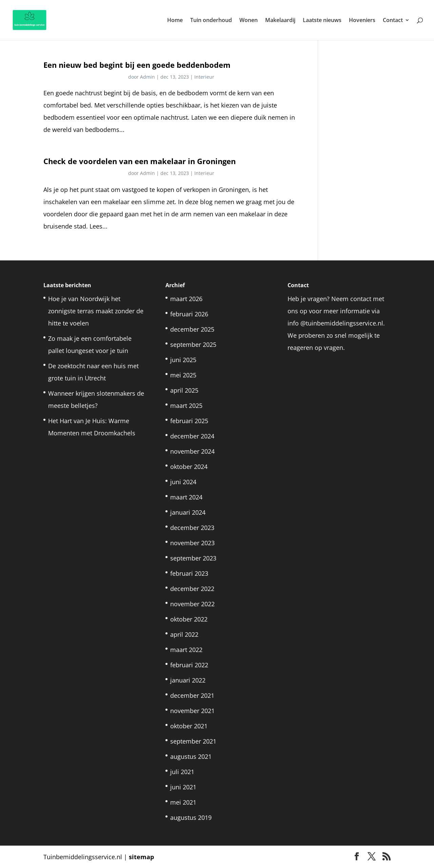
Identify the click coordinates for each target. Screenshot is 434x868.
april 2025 (184, 390)
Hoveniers (362, 21)
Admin (147, 77)
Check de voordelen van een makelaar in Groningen (140, 161)
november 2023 (192, 543)
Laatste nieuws (322, 21)
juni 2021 (183, 787)
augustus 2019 (191, 817)
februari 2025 (189, 421)
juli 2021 (182, 772)
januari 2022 (188, 680)
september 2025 (193, 344)
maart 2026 (186, 299)
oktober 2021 (189, 726)
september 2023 (193, 558)
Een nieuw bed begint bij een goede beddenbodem (137, 65)
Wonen (249, 21)
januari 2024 (188, 512)
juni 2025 (183, 360)
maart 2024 (186, 497)
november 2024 (192, 451)
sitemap (141, 857)
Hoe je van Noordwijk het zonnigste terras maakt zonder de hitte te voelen (96, 311)
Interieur (204, 77)
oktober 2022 (189, 619)
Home (175, 21)
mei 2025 (183, 375)
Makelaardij (280, 21)
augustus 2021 (191, 756)
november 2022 (192, 604)
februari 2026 (189, 314)
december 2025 (192, 329)
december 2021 (192, 695)
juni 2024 (183, 482)
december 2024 (192, 436)
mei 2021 (183, 802)
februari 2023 (189, 573)
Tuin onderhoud (211, 21)
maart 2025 (186, 406)
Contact (393, 21)
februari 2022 (189, 665)
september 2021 (193, 741)
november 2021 (192, 711)
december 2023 (192, 528)
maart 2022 (186, 650)
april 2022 (184, 634)
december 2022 (192, 589)
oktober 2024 (189, 467)
